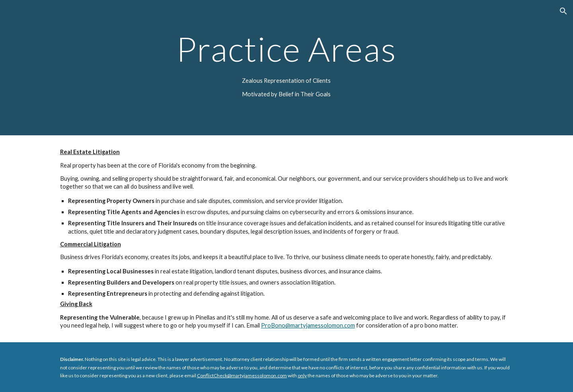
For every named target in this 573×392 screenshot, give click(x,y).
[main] (286, 49)
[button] (563, 11)
